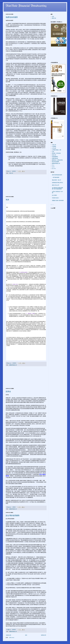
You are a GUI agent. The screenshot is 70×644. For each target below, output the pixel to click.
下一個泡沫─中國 (30, 314)
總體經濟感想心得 (13, 365)
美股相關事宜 (55, 157)
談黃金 (8, 392)
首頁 (26, 635)
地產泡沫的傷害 (12, 17)
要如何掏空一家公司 (56, 180)
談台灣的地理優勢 (13, 516)
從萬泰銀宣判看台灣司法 (57, 183)
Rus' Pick (54, 169)
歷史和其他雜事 (55, 162)
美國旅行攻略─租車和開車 (58, 201)
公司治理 (54, 148)
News (53, 165)
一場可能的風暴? (56, 177)
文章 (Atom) (12, 638)
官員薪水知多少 (55, 198)
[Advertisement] (26, 185)
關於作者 (54, 18)
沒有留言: (14, 171)
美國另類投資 (55, 158)
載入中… (53, 205)
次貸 (53, 152)
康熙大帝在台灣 (55, 185)
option (53, 167)
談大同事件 (54, 195)
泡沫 (7, 200)
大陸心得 (54, 145)
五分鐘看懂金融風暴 (23, 272)
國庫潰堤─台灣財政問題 (57, 160)
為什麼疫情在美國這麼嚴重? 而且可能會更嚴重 (57, 188)
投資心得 (11, 173)
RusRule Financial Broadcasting (26, 6)
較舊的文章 (44, 635)
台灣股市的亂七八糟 (56, 150)
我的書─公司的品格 (56, 153)
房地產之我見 (15, 284)
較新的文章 (9, 635)
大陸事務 (54, 147)
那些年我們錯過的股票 (57, 175)
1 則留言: (14, 507)
